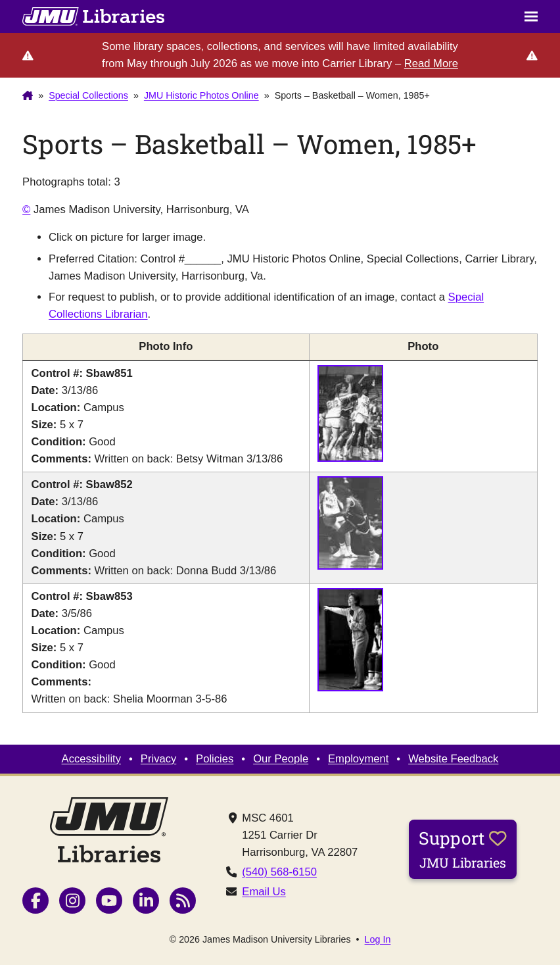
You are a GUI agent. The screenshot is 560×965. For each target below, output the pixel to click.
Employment (358, 759)
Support (463, 849)
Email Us (264, 892)
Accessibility (91, 759)
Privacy (158, 759)
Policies (215, 759)
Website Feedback (453, 759)
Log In (378, 939)
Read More (431, 63)
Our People (281, 759)
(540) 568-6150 (279, 872)
